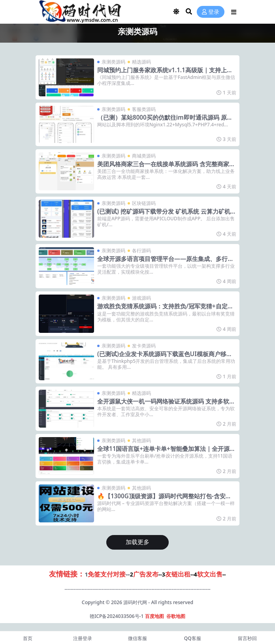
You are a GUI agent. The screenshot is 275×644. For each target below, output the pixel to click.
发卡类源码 (144, 346)
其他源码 (141, 440)
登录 (211, 12)
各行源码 (141, 251)
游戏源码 (141, 298)
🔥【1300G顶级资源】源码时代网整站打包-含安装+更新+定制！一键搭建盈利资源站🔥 (164, 499)
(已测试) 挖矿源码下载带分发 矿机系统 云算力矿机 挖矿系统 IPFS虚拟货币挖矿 (164, 215)
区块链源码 (144, 203)
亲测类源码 (113, 62)
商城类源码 (144, 156)
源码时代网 (135, 602)
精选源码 (141, 62)
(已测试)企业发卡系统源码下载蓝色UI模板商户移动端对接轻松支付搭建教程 (165, 357)
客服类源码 (144, 109)
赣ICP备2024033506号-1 (117, 616)
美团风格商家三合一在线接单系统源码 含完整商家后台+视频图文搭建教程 (166, 167)
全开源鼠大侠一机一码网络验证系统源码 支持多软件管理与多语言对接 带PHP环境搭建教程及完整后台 (166, 405)
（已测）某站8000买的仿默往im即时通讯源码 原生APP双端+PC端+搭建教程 (165, 121)
